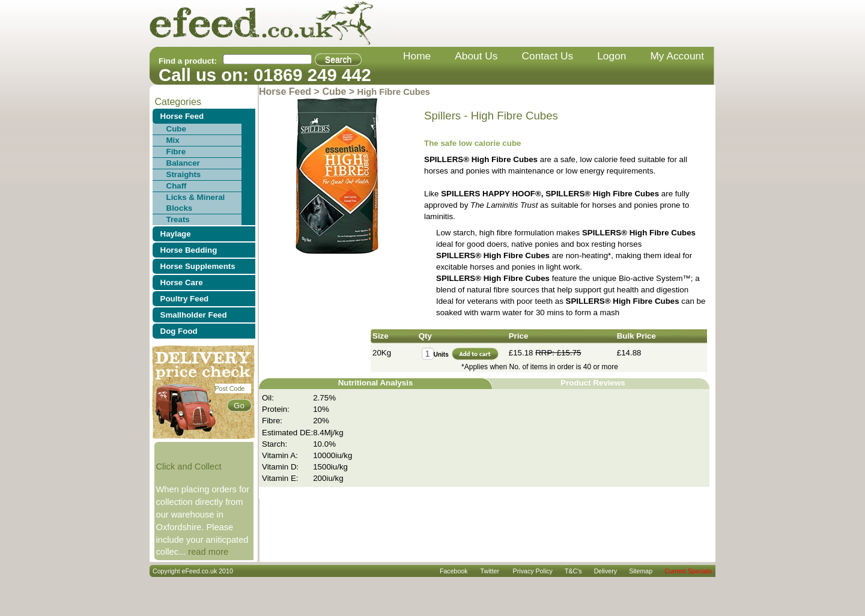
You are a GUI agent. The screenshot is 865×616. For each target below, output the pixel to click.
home (417, 56)
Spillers (442, 116)
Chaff (177, 186)
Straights (184, 174)
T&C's (573, 571)
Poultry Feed (185, 299)
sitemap (641, 571)
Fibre (176, 152)
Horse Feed (182, 116)
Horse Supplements (198, 266)
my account (677, 56)
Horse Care (182, 282)
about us (476, 56)
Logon (612, 56)
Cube (176, 129)
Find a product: (188, 61)
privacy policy (533, 571)
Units (441, 355)
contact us (548, 56)
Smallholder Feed (194, 315)
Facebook (454, 571)
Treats (178, 219)
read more (208, 552)
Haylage (176, 234)
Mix (173, 140)
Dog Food (179, 331)
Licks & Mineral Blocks (196, 203)
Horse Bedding (189, 250)
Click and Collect (189, 467)
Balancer (183, 163)
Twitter (490, 571)
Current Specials (688, 571)
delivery (606, 571)
